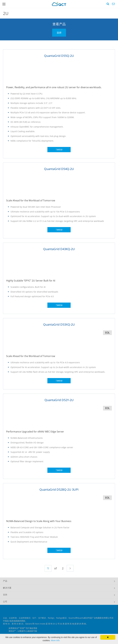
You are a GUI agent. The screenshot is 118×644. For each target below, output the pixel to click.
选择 (59, 33)
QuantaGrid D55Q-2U (59, 56)
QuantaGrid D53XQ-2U (59, 324)
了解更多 (59, 150)
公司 (5, 601)
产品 (5, 581)
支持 (5, 595)
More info (55, 640)
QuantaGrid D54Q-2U (59, 169)
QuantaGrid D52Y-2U (59, 400)
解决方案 (7, 588)
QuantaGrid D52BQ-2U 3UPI (59, 490)
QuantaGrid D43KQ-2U (59, 249)
